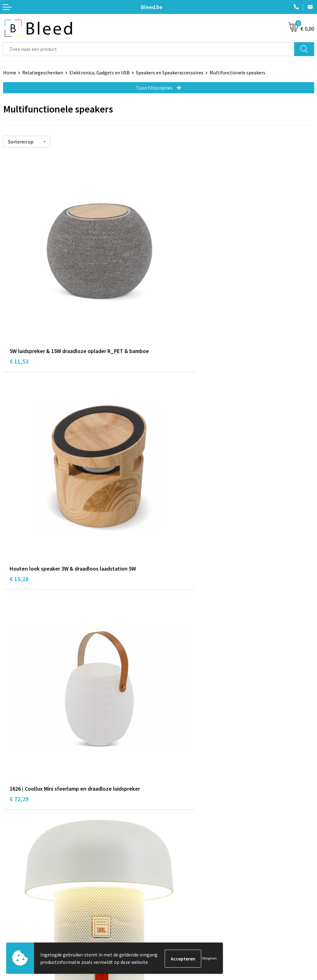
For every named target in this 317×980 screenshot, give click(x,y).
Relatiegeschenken (43, 73)
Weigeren (209, 958)
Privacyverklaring (180, 918)
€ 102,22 (21, 691)
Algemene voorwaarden (187, 899)
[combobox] (149, 49)
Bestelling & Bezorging (28, 908)
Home (10, 73)
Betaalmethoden (21, 918)
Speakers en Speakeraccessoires (170, 73)
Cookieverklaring (180, 908)
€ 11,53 (19, 324)
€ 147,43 (176, 691)
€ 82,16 (174, 508)
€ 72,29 (19, 508)
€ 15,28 (174, 324)
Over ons (171, 803)
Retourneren (17, 927)
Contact (12, 899)
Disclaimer (173, 927)
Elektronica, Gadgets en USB (100, 73)
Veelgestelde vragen (183, 813)
